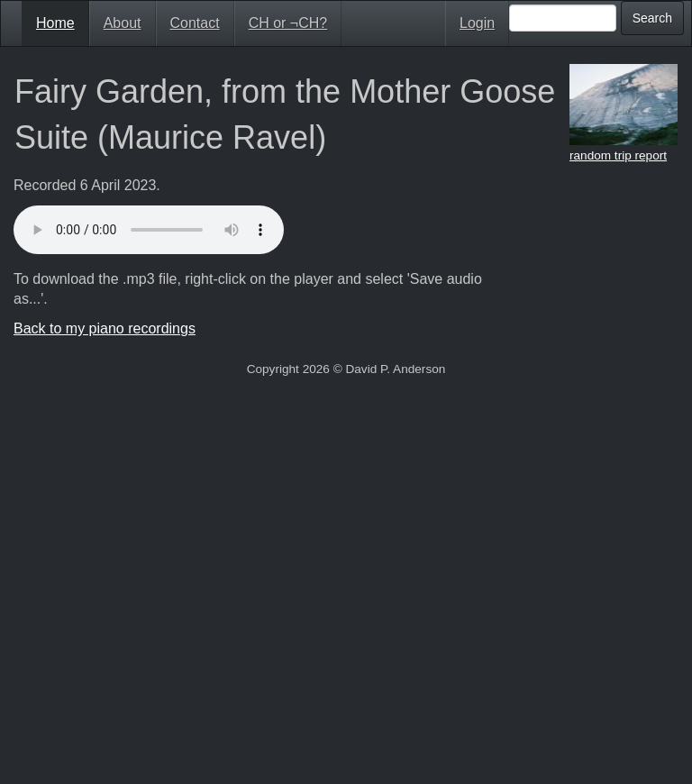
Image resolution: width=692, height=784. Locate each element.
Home (55, 23)
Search (652, 18)
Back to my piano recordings (105, 328)
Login (477, 23)
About (123, 23)
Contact (195, 23)
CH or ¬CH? (288, 23)
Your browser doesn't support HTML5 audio (149, 230)
